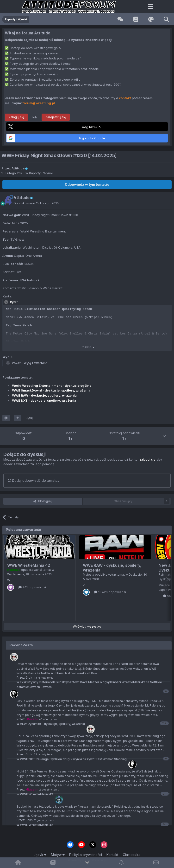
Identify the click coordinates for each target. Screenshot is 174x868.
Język (40, 855)
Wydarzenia (16, 574)
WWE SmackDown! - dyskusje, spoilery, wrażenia (51, 390)
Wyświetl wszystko (87, 626)
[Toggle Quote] (7, 302)
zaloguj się (147, 459)
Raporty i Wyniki (41, 173)
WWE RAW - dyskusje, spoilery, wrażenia (44, 395)
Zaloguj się (16, 117)
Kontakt (112, 855)
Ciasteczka (132, 855)
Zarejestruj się (56, 117)
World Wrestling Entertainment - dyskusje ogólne (52, 386)
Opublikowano (36, 203)
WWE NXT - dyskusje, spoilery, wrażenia (44, 400)
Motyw (58, 855)
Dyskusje (135, 575)
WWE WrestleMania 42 (29, 565)
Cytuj (29, 418)
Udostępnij (43, 501)
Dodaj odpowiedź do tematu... (34, 480)
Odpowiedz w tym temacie (87, 184)
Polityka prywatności (86, 855)
